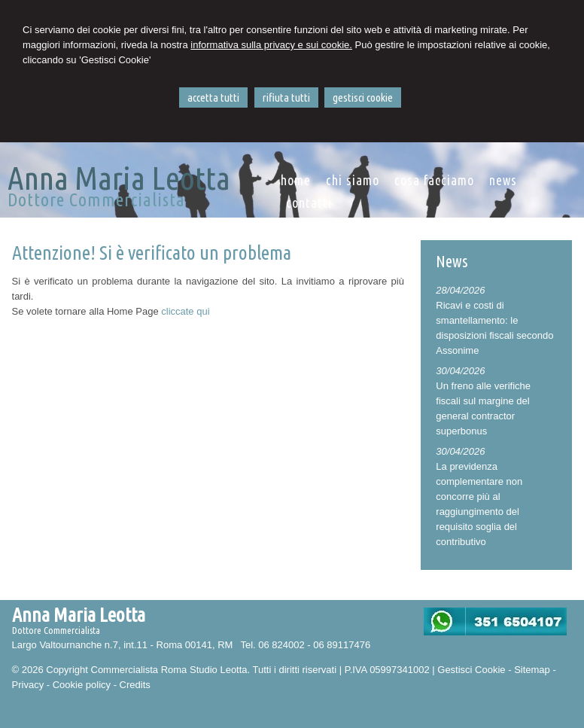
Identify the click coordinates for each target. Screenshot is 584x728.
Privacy (28, 685)
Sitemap (532, 670)
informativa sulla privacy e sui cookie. (271, 45)
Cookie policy (82, 685)
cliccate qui (185, 311)
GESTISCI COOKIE (363, 97)
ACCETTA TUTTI (213, 97)
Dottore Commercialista (96, 200)
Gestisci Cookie (471, 670)
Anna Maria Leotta (119, 178)
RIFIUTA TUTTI (286, 97)
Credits (135, 685)
